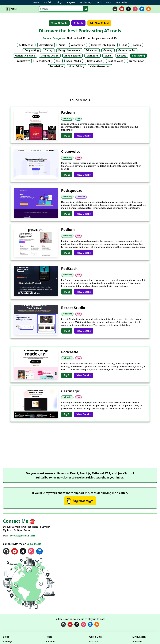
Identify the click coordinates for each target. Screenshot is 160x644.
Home (36, 2)
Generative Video (25, 56)
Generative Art (127, 50)
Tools (99, 2)
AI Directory (86, 2)
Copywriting (32, 50)
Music (108, 56)
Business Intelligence (103, 45)
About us (137, 641)
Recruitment (43, 61)
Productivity (23, 61)
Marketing (93, 56)
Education (92, 50)
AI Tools (78, 23)
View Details (84, 136)
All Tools (51, 641)
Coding (137, 45)
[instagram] (135, 9)
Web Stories (121, 2)
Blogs (60, 2)
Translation (56, 66)
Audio (62, 45)
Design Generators (69, 50)
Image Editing (73, 56)
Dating (49, 50)
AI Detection (26, 45)
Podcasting (138, 56)
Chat (124, 45)
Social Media (74, 61)
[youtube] (122, 9)
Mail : (19, 536)
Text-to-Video (94, 61)
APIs (108, 2)
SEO (58, 61)
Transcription (137, 61)
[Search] (61, 9)
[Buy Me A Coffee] (80, 501)
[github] (115, 9)
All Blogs (7, 641)
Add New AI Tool (99, 23)
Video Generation (100, 66)
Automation (78, 45)
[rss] (148, 9)
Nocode (122, 56)
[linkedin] (142, 9)
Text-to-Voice (116, 61)
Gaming (108, 50)
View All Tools (59, 23)
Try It (67, 136)
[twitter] (128, 9)
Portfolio (48, 2)
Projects (71, 2)
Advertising (46, 45)
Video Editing (76, 66)
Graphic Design (50, 56)
